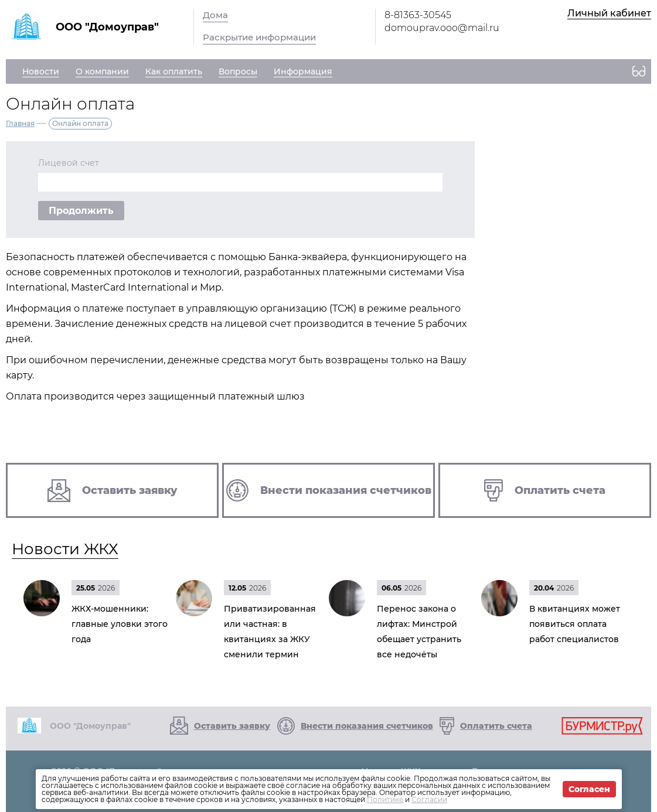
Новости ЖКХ (65, 549)
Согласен (589, 789)
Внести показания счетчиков (367, 726)
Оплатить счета (496, 726)
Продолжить (81, 211)
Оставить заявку (232, 726)
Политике (385, 799)
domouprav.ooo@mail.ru (442, 28)
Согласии (429, 799)
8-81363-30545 (418, 15)
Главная (20, 123)
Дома (215, 15)
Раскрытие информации (259, 37)
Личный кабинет (609, 13)
